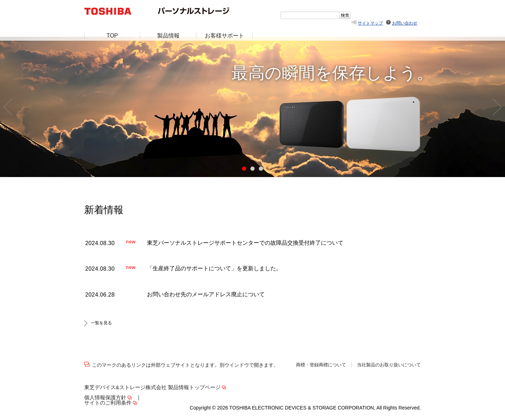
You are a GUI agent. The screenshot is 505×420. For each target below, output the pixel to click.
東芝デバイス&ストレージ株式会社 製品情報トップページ (152, 388)
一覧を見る (101, 323)
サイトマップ (370, 23)
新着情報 (104, 210)
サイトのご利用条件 (108, 403)
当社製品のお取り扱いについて (389, 365)
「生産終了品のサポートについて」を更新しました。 (214, 268)
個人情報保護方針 (105, 398)
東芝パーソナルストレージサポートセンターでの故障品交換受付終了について (245, 243)
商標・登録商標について (321, 365)
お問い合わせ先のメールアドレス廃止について (206, 294)
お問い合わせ (405, 23)
